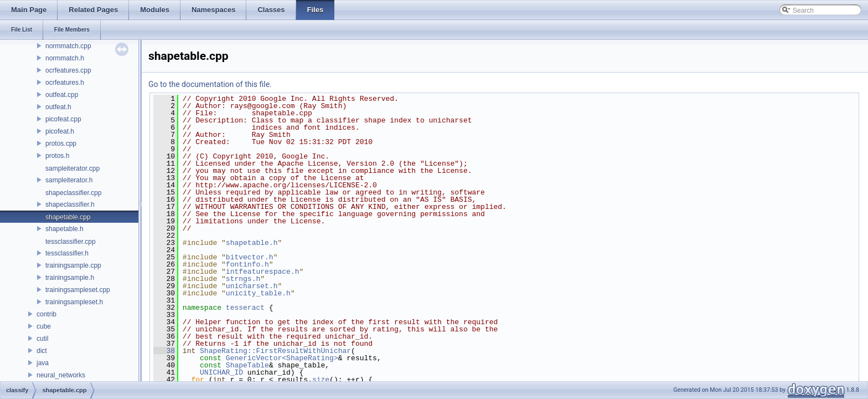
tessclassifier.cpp (71, 242)
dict (42, 351)
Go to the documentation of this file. (210, 84)
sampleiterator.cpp (73, 168)
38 (164, 351)
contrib (46, 314)
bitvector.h (250, 257)
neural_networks (61, 375)
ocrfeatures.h (65, 83)
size (321, 380)
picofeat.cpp (63, 119)
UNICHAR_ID (221, 372)
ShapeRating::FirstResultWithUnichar (275, 351)
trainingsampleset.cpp (78, 290)
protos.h (57, 156)
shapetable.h (64, 229)
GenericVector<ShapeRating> (282, 358)
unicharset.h (252, 286)
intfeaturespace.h (263, 272)
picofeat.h (60, 131)
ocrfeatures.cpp (68, 70)
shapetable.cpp (68, 217)
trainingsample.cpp (73, 265)
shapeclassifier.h (70, 204)
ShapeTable (247, 365)
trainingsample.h (70, 278)
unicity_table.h (258, 293)
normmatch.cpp (68, 46)
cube (44, 326)
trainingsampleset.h (74, 302)
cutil (42, 339)
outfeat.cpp (62, 95)
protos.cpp (61, 144)
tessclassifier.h (67, 253)
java (43, 363)
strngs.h (243, 279)
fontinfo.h (247, 264)
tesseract (245, 308)
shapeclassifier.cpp (73, 193)
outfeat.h (58, 107)
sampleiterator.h (69, 180)
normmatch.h (65, 58)
